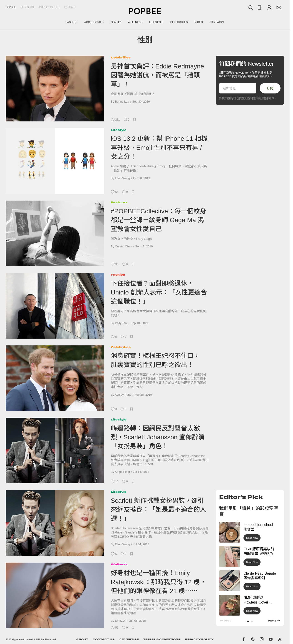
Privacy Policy (199, 639)
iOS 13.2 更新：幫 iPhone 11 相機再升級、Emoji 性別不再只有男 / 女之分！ (159, 148)
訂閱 (270, 88)
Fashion (118, 275)
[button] (248, 621)
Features (119, 202)
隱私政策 (269, 98)
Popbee (11, 7)
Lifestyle (119, 130)
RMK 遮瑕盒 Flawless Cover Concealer (256, 602)
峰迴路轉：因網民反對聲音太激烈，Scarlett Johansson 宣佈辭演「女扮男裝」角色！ (158, 437)
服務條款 (257, 98)
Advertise (129, 639)
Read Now (252, 538)
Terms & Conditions (162, 639)
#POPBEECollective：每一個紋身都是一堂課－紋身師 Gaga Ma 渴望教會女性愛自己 (159, 220)
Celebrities (121, 57)
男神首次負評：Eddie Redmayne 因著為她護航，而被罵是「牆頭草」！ (158, 75)
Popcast (70, 7)
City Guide (28, 7)
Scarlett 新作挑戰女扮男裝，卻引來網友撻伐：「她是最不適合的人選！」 (159, 510)
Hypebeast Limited (22, 639)
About (82, 639)
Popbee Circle (49, 7)
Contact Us (104, 639)
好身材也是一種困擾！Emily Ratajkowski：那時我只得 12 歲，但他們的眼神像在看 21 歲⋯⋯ (159, 582)
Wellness (119, 564)
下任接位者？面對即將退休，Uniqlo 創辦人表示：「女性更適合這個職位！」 (159, 292)
